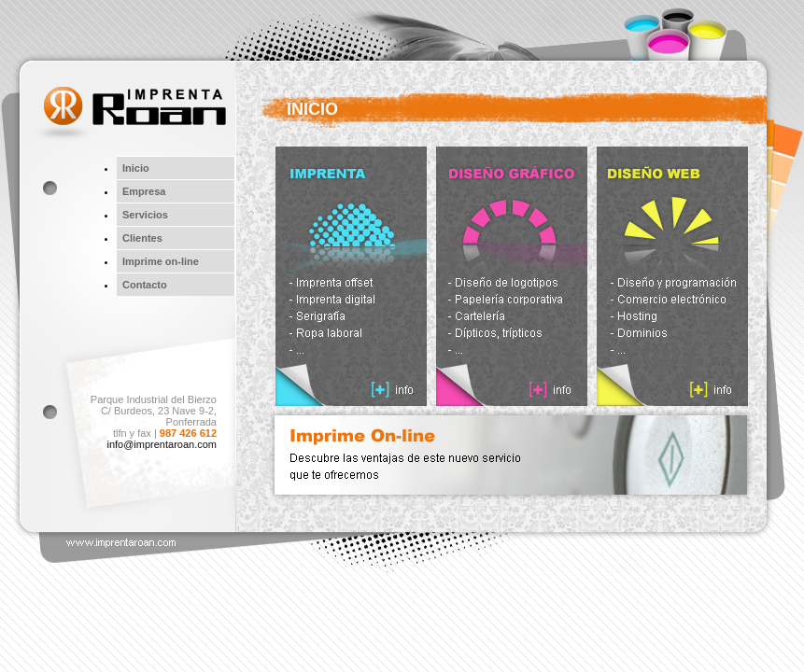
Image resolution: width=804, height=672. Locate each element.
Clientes (142, 238)
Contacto (145, 285)
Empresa (144, 191)
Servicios (145, 215)
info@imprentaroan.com (162, 444)
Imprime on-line (161, 261)
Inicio (136, 168)
